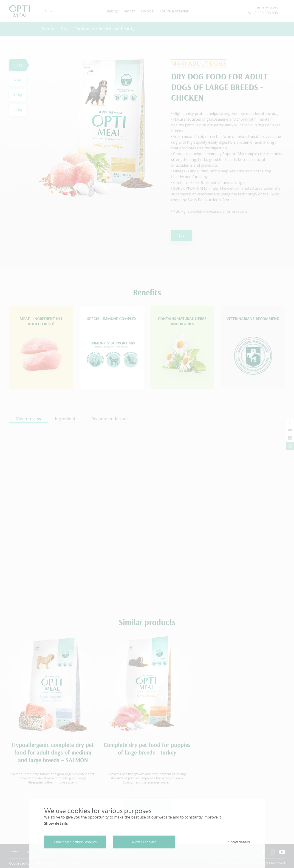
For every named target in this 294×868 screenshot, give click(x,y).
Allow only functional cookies (75, 842)
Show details (56, 823)
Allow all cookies (144, 842)
